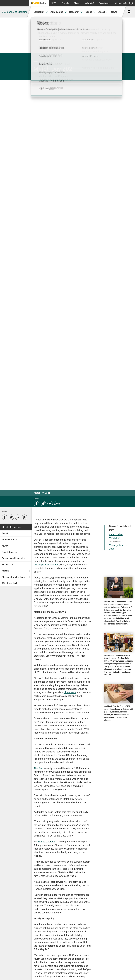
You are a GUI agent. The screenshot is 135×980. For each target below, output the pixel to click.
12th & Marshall (9, 583)
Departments (104, 3)
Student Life (8, 565)
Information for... (124, 3)
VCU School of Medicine (15, 12)
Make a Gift (89, 3)
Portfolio (66, 3)
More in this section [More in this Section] (11, 527)
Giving (90, 12)
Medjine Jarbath (46, 842)
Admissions (59, 12)
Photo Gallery (116, 534)
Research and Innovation (14, 558)
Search (5, 533)
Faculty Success (10, 552)
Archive (6, 571)
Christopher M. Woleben (46, 565)
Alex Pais (39, 768)
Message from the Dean (13, 577)
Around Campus (10, 540)
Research (76, 12)
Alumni (77, 3)
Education (41, 12)
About (103, 12)
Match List (115, 538)
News (116, 12)
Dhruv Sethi (70, 692)
